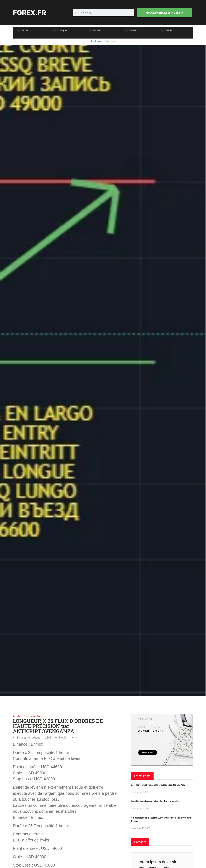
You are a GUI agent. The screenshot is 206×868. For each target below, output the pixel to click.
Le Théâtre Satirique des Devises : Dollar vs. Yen (158, 785)
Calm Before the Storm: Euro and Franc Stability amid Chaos (161, 819)
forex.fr (30, 13)
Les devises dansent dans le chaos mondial (155, 801)
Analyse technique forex (28, 716)
